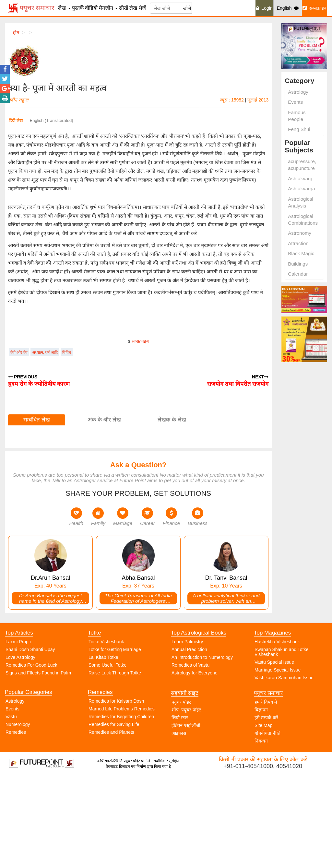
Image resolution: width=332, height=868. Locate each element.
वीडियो (91, 8)
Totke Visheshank (106, 733)
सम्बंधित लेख (37, 511)
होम (16, 32)
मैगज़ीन (108, 8)
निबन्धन (261, 832)
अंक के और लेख (104, 511)
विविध (67, 444)
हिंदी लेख (16, 120)
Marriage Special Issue (278, 761)
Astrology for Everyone (195, 764)
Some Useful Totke (107, 756)
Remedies (16, 823)
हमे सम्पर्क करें (266, 809)
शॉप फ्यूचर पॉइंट (186, 801)
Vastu (11, 808)
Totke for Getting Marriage (115, 741)
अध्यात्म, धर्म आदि (45, 444)
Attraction (298, 243)
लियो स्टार (180, 809)
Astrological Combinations (303, 220)
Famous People (297, 116)
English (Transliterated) (52, 120)
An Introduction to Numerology (202, 748)
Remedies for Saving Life (114, 815)
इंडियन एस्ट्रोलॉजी (186, 816)
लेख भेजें (138, 8)
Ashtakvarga (301, 189)
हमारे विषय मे (266, 793)
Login (264, 8)
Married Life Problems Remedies (122, 800)
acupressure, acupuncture (302, 165)
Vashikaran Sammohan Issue (284, 769)
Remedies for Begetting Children (121, 808)
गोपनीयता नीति (267, 824)
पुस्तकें (78, 8)
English (288, 8)
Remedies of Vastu (190, 756)
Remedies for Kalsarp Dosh (116, 792)
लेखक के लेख (172, 511)
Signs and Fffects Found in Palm (38, 764)
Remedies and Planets (111, 823)
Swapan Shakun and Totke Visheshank (281, 743)
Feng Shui (299, 129)
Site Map (263, 816)
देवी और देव (19, 444)
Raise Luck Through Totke (115, 764)
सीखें (124, 8)
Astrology (298, 92)
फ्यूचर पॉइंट (181, 793)
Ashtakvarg (300, 178)
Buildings (298, 264)
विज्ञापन (261, 801)
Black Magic (301, 253)
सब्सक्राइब (314, 8)
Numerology (18, 815)
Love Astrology (20, 748)
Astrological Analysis (301, 202)
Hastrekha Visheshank (277, 733)
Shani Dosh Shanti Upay (30, 741)
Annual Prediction (189, 741)
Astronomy (300, 233)
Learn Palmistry (187, 733)
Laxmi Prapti (18, 733)
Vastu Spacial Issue (274, 753)
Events (295, 102)
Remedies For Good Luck (31, 756)
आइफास (179, 824)
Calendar (298, 274)
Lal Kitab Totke (103, 748)
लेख (64, 8)
